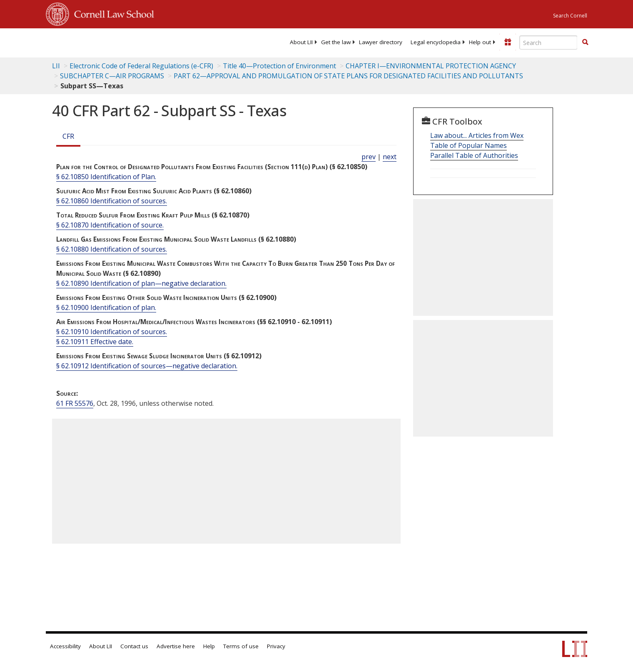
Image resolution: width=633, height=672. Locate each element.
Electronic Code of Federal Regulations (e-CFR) (141, 66)
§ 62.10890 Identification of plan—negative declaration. (141, 283)
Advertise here (176, 646)
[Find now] (585, 42)
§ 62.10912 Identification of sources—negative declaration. (147, 366)
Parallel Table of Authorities (474, 155)
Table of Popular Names (469, 145)
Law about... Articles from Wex (477, 135)
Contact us (134, 646)
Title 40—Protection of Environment (279, 66)
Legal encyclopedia (436, 42)
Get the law (336, 42)
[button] (585, 42)
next (390, 157)
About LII (301, 42)
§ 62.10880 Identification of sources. (112, 249)
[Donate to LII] (508, 42)
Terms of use (241, 646)
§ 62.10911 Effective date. (95, 342)
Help (209, 646)
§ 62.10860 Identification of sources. (112, 201)
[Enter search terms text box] (548, 42)
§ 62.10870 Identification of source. (110, 225)
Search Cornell (570, 16)
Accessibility (65, 646)
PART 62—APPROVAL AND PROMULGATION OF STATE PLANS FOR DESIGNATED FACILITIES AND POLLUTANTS (348, 76)
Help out (480, 42)
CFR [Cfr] (68, 136)
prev (369, 157)
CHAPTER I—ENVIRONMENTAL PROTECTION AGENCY (431, 66)
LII (56, 66)
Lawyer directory (381, 42)
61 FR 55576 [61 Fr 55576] (75, 403)
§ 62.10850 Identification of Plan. (106, 177)
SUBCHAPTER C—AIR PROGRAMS (112, 76)
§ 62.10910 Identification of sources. (112, 332)
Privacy (276, 646)
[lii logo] (140, 42)
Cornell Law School (112, 13)
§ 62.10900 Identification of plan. (106, 307)
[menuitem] (301, 42)
